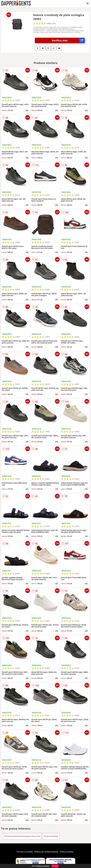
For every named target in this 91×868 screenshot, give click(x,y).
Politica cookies (67, 852)
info (27, 110)
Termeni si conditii (25, 852)
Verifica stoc (68, 40)
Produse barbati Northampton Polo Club (22, 836)
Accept (55, 866)
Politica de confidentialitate (46, 852)
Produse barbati (51, 836)
